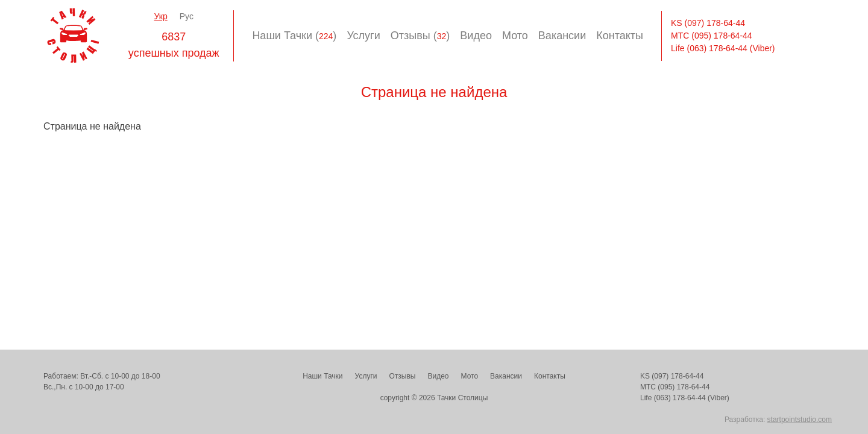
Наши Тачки (322, 376)
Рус (187, 16)
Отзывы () (420, 36)
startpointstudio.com (800, 420)
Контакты (620, 36)
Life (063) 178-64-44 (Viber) (723, 48)
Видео (476, 36)
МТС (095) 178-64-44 (712, 36)
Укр (161, 16)
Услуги (363, 36)
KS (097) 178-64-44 (708, 23)
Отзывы (402, 376)
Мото (515, 36)
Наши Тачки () (294, 36)
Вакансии (562, 36)
